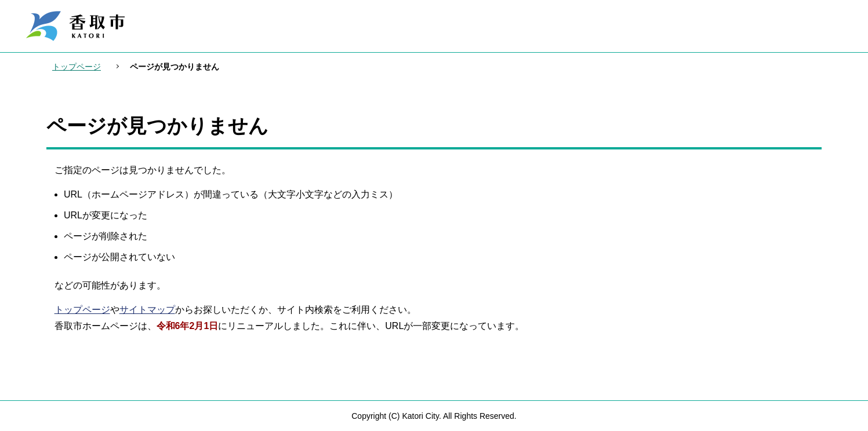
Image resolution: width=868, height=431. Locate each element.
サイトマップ (147, 310)
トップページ (77, 67)
